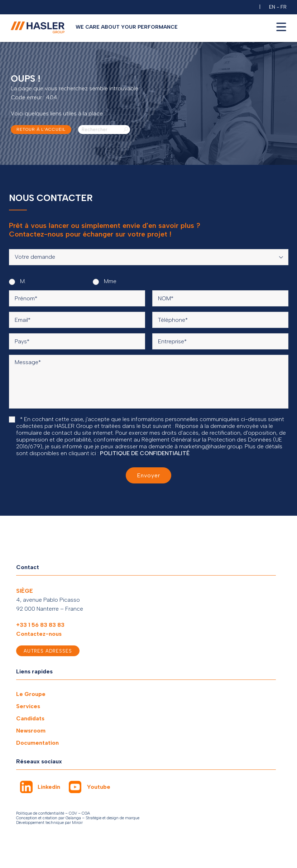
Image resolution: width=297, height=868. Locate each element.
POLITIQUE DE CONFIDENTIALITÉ (145, 453)
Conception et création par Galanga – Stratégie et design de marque (78, 818)
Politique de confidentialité (40, 813)
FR (284, 7)
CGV (73, 813)
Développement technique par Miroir (49, 823)
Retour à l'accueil (41, 129)
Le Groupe (31, 694)
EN (272, 7)
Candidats (30, 718)
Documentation (37, 743)
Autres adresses (48, 651)
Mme (105, 281)
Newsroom (31, 731)
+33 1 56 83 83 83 (40, 625)
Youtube (99, 787)
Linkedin (49, 787)
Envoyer (148, 475)
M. (17, 281)
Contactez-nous (39, 634)
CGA (86, 813)
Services (28, 706)
